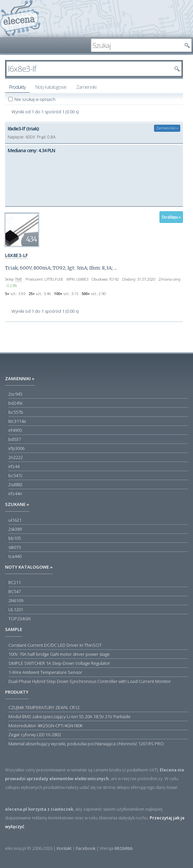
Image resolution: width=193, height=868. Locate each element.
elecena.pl (20, 19)
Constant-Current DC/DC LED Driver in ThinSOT (55, 645)
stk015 (15, 547)
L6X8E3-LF (16, 255)
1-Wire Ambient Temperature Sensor (45, 672)
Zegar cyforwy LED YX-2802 (35, 735)
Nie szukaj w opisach (35, 99)
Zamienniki (86, 87)
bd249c (16, 403)
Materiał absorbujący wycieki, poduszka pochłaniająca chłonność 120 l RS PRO (86, 744)
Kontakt (64, 848)
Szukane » (17, 504)
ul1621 (15, 520)
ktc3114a (17, 421)
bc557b (16, 412)
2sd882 (15, 484)
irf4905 (15, 430)
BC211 (15, 582)
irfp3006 (16, 448)
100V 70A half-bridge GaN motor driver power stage (59, 654)
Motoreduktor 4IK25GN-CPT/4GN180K (45, 726)
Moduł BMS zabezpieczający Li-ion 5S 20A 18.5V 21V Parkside (69, 716)
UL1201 (16, 610)
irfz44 (14, 466)
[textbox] (136, 45)
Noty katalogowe (51, 87)
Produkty (17, 87)
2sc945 (15, 394)
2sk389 (15, 529)
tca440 (15, 556)
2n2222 (16, 457)
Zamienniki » (167, 128)
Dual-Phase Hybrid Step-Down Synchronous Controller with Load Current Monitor (90, 681)
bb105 (15, 538)
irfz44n (15, 494)
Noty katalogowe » (29, 567)
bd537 (15, 439)
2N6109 (16, 600)
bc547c (16, 475)
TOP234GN (19, 619)
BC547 (15, 591)
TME (19, 279)
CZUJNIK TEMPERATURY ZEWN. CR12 (44, 707)
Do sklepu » (171, 217)
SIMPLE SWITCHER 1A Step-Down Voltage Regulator (59, 663)
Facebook (86, 848)
